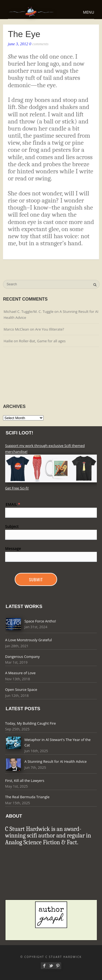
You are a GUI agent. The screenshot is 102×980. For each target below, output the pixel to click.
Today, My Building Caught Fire (31, 723)
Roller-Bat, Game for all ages (42, 341)
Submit (36, 579)
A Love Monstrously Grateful (29, 640)
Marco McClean (16, 329)
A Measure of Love (20, 673)
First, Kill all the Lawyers (25, 781)
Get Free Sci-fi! (17, 488)
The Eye (24, 34)
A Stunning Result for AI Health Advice (56, 761)
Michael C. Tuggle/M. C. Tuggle (28, 311)
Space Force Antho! (40, 621)
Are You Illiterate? (50, 329)
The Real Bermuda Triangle (27, 797)
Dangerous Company (22, 657)
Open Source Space (21, 689)
